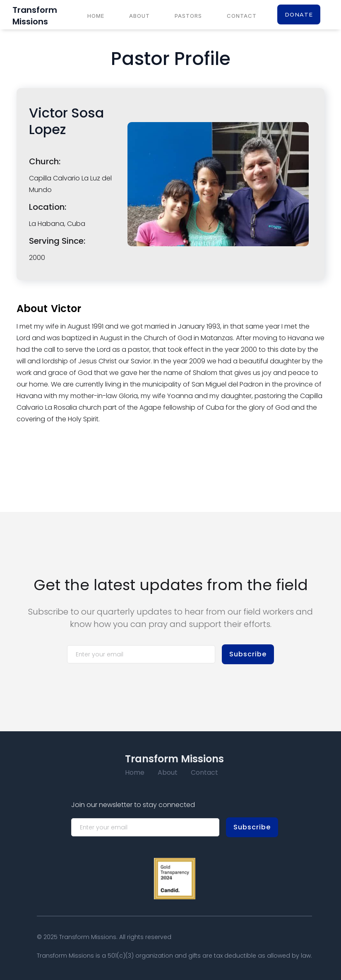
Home (96, 16)
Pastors (188, 16)
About (139, 16)
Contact (242, 16)
